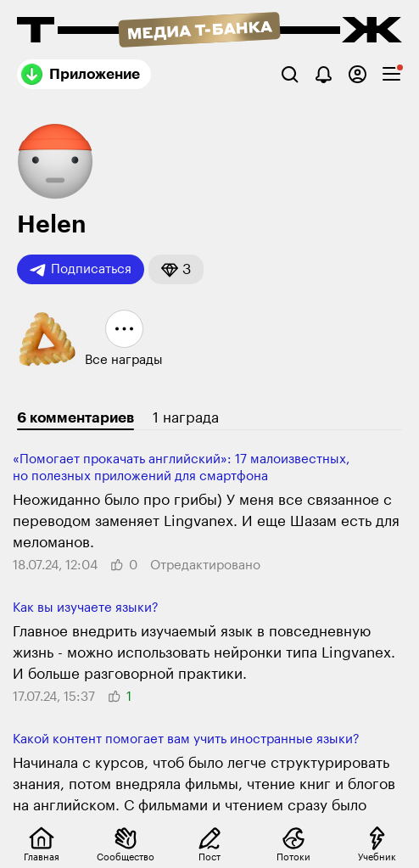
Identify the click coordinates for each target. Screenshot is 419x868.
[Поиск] (290, 74)
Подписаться (81, 270)
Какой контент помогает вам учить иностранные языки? (186, 739)
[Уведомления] (324, 74)
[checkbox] (391, 74)
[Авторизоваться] (358, 74)
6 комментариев (75, 418)
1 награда (186, 418)
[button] (176, 269)
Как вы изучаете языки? (86, 608)
